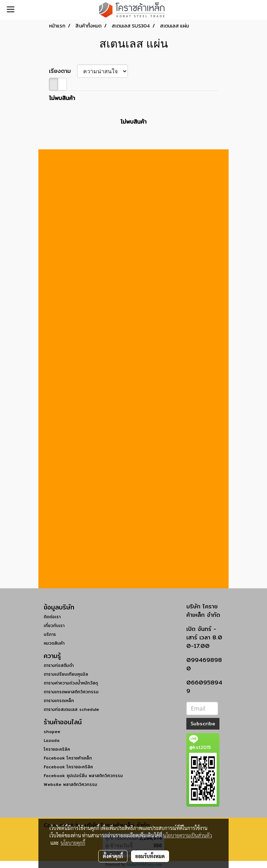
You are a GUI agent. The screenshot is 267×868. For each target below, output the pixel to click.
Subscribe (203, 724)
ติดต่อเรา (52, 617)
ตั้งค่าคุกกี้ (113, 856)
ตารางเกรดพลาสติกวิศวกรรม (71, 692)
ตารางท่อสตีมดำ (59, 665)
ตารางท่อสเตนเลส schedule (71, 709)
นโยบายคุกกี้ (73, 843)
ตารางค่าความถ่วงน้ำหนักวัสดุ (71, 683)
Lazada (52, 740)
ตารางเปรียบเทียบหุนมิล (66, 674)
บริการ (50, 634)
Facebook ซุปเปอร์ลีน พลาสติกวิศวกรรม (83, 776)
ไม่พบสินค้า (62, 98)
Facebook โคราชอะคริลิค (68, 767)
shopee (52, 731)
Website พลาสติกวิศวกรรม (70, 784)
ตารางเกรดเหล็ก (59, 700)
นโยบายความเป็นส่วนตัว (188, 835)
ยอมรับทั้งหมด (150, 856)
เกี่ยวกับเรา (54, 625)
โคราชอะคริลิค (57, 749)
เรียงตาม (63, 71)
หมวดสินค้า (54, 643)
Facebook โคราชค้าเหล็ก (68, 758)
